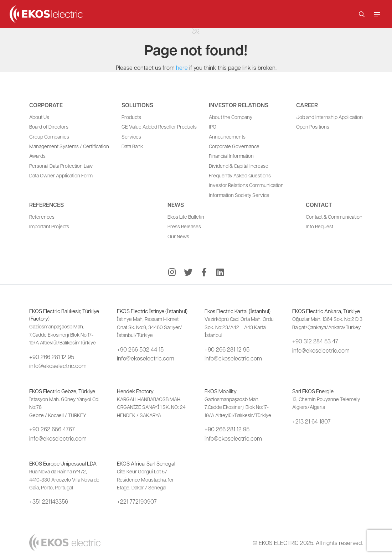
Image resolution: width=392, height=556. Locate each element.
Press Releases (184, 226)
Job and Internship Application (329, 117)
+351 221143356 (49, 501)
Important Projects (49, 226)
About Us (39, 117)
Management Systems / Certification (69, 146)
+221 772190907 (137, 501)
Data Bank (132, 146)
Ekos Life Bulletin (186, 217)
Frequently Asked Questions (240, 175)
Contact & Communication (334, 217)
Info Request (319, 226)
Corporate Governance (234, 146)
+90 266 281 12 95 (52, 357)
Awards (37, 156)
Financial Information (231, 156)
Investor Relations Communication (246, 185)
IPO (213, 126)
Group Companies (49, 136)
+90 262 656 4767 (52, 429)
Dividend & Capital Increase (239, 166)
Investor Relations (239, 105)
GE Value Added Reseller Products (159, 126)
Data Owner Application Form (61, 175)
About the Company (231, 117)
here (182, 67)
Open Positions (313, 126)
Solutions (137, 105)
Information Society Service (239, 195)
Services (131, 136)
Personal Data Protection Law (61, 166)
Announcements (227, 136)
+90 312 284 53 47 (315, 341)
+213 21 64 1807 (311, 421)
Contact (319, 205)
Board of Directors (49, 126)
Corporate (46, 105)
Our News (178, 236)
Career (307, 105)
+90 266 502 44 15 (140, 349)
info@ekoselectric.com (58, 366)
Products (131, 117)
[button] (362, 14)
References (47, 205)
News (176, 205)
